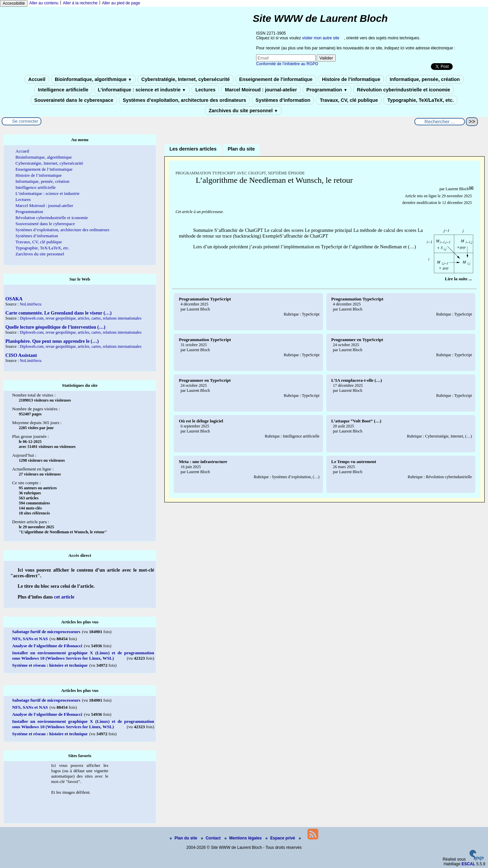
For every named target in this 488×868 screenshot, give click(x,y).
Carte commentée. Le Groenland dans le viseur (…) (58, 313)
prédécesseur (212, 212)
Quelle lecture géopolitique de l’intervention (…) (55, 327)
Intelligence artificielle (63, 90)
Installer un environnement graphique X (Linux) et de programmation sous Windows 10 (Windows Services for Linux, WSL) (83, 655)
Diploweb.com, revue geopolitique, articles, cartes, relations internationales (81, 318)
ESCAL (468, 864)
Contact (211, 838)
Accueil (37, 79)
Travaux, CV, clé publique (349, 100)
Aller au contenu (44, 3)
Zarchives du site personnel (243, 111)
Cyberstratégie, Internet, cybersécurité (185, 79)
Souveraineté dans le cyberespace (74, 100)
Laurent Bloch (457, 189)
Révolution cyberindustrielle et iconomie (403, 90)
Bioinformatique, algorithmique (93, 79)
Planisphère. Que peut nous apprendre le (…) (52, 341)
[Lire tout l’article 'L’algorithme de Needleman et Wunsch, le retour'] (458, 279)
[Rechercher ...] (440, 122)
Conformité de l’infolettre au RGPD (287, 64)
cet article (64, 597)
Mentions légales (244, 838)
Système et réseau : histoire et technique (50, 665)
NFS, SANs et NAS (30, 639)
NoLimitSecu (31, 304)
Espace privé (281, 838)
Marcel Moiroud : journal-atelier (261, 90)
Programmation (327, 90)
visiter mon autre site (321, 38)
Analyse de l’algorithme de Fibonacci (47, 646)
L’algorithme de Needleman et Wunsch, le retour (274, 180)
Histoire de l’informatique (351, 79)
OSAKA (14, 299)
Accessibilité (14, 3)
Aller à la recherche (80, 3)
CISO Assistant (21, 355)
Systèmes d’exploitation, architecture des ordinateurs (184, 100)
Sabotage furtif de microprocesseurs (46, 632)
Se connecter (25, 121)
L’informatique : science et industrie (142, 90)
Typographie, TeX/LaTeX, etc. (420, 100)
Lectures (205, 90)
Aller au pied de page (121, 3)
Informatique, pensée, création (425, 79)
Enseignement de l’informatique (276, 79)
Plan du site (184, 838)
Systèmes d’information (283, 100)
